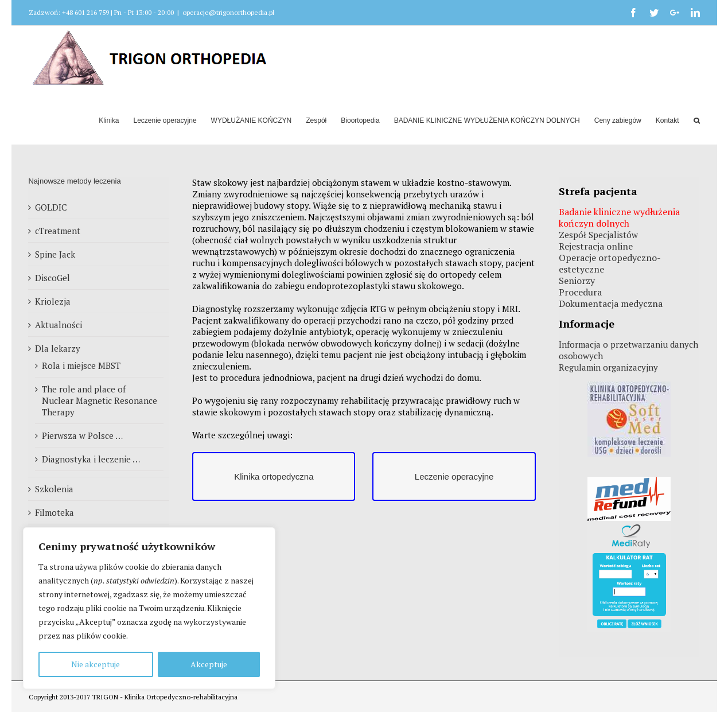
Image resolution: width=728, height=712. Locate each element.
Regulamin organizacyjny (608, 367)
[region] (149, 608)
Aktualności (59, 325)
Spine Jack (55, 254)
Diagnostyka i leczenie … (91, 459)
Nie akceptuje (96, 664)
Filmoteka (54, 512)
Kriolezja (53, 301)
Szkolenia (54, 489)
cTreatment (58, 231)
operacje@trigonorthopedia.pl (228, 12)
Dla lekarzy (58, 348)
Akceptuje (209, 664)
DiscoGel (52, 278)
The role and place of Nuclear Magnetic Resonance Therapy (100, 400)
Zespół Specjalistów (598, 235)
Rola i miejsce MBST (81, 365)
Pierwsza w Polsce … (82, 435)
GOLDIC (51, 207)
